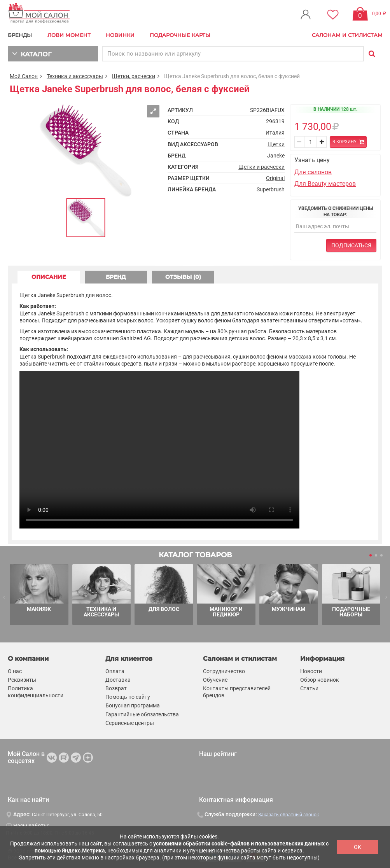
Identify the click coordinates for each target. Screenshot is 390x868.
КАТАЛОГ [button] (32, 53)
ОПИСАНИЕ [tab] (49, 277)
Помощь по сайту (128, 697)
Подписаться (351, 245)
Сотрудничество (224, 671)
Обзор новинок (320, 680)
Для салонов (313, 172)
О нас (15, 671)
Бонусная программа (133, 705)
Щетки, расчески (134, 76)
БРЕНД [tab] (116, 277)
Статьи (309, 688)
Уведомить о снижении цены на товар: (336, 212)
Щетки (276, 144)
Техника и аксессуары (75, 76)
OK (358, 847)
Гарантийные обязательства (142, 714)
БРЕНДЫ (20, 35)
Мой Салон (24, 76)
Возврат (116, 688)
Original (275, 178)
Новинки (120, 35)
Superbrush (271, 189)
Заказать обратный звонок (289, 815)
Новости (311, 671)
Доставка (118, 680)
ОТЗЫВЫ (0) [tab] (183, 277)
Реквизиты (22, 680)
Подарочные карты (180, 35)
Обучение (215, 680)
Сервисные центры (130, 723)
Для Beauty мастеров (325, 184)
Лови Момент (69, 35)
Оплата (115, 671)
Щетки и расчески (261, 167)
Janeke (276, 156)
